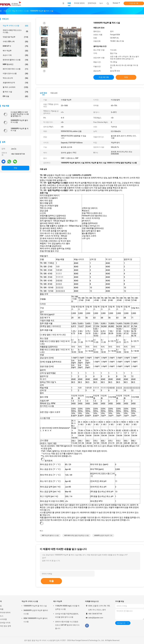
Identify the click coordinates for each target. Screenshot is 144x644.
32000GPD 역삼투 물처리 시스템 (19, 121)
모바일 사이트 (5, 623)
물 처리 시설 (15, 92)
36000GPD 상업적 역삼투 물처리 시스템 (36, 612)
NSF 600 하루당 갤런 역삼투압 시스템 (76, 535)
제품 (2, 609)
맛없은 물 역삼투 (15, 37)
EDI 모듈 (15, 96)
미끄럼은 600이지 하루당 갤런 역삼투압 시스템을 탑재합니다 (20, 114)
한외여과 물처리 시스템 (15, 60)
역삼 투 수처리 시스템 (15, 26)
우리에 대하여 (5, 613)
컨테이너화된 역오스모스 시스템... (15, 31)
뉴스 (2, 616)
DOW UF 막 (15, 46)
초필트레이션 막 (15, 83)
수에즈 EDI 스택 (15, 42)
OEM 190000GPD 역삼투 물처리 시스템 (36, 620)
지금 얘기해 (134, 3)
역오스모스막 (15, 78)
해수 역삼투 (15, 51)
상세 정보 (43, 93)
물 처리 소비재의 (15, 87)
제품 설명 (54, 93)
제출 (51, 581)
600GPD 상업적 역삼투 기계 (103, 535)
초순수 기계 (15, 55)
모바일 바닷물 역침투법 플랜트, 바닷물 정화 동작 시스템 (67, 615)
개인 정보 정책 (5, 626)
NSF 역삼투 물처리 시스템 (50, 535)
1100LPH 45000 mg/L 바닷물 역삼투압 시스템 (67, 607)
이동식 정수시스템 (15, 74)
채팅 (15, 168)
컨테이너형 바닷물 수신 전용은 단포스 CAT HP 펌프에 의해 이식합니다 (67, 625)
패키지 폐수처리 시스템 (15, 69)
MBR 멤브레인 (15, 64)
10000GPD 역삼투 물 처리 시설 (20, 129)
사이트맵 (3, 619)
